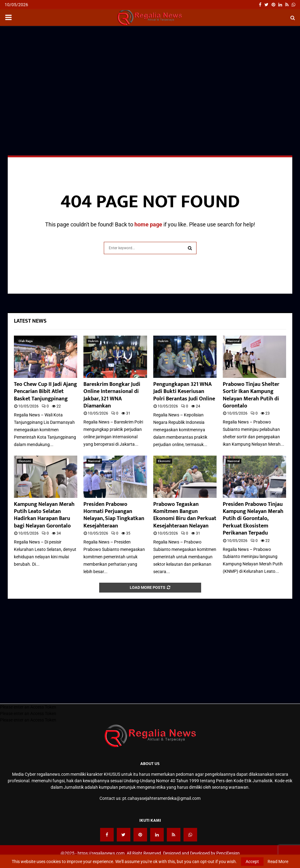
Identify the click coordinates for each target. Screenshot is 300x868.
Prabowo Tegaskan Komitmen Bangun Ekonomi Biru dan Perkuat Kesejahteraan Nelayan (185, 515)
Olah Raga (25, 341)
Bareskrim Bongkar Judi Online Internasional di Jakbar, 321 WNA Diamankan (112, 395)
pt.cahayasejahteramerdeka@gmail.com (161, 798)
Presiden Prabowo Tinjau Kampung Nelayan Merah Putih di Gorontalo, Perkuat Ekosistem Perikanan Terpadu (253, 519)
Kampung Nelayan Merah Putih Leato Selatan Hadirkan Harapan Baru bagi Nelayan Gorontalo (44, 515)
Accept (252, 862)
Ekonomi (25, 461)
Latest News (30, 321)
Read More (278, 862)
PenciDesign (228, 853)
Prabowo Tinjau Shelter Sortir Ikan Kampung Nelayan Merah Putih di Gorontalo (251, 395)
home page (148, 224)
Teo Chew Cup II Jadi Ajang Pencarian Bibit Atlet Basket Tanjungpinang (45, 392)
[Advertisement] (150, 75)
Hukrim (93, 341)
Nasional (234, 341)
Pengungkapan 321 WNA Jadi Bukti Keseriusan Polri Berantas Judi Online (184, 392)
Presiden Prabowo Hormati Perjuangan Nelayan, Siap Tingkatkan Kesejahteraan (114, 515)
